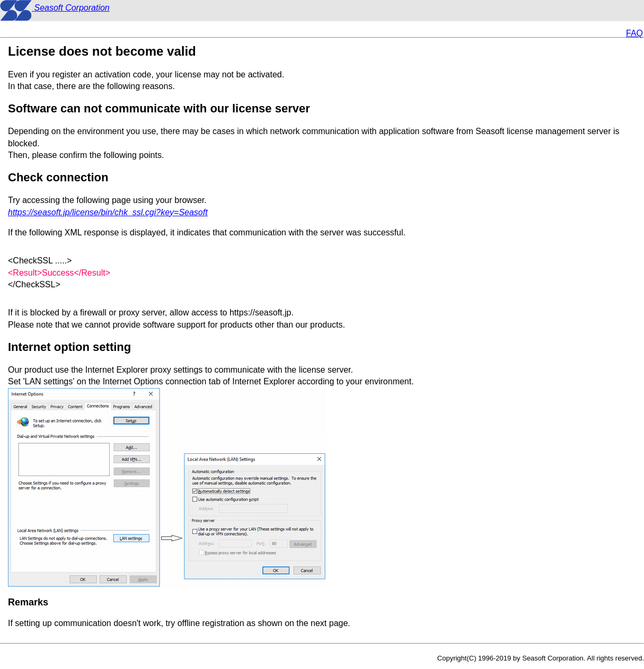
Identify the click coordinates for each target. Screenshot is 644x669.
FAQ (634, 33)
